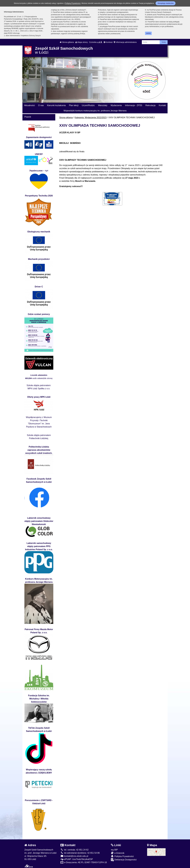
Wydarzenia (116, 105)
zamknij (148, 33)
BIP (114, 850)
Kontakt (162, 105)
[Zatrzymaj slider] (24, 100)
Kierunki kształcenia (56, 105)
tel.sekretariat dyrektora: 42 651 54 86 (80, 853)
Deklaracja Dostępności (124, 860)
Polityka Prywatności (122, 856)
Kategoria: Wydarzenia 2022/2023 (91, 118)
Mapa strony (81, 42)
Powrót (28, 117)
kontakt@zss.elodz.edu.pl (74, 856)
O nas (41, 105)
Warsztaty (103, 105)
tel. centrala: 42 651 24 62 (74, 850)
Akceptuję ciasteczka (166, 3)
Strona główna (67, 42)
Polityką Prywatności (73, 3)
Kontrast (108, 42)
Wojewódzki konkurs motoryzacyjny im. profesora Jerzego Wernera (95, 111)
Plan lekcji (74, 105)
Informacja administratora (125, 42)
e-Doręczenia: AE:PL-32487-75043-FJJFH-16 (84, 862)
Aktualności (29, 105)
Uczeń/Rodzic (88, 105)
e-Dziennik (118, 853)
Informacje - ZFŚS (134, 105)
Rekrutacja (150, 105)
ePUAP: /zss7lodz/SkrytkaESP (77, 859)
